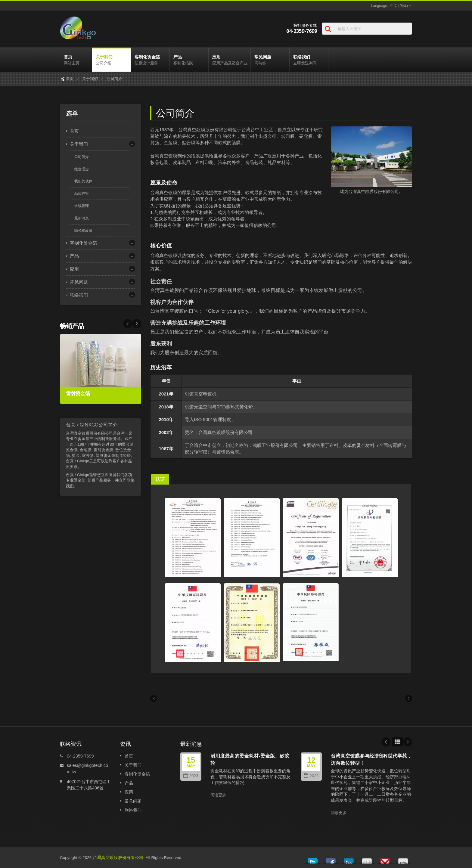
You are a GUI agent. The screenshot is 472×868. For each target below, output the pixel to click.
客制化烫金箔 (150, 60)
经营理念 (82, 169)
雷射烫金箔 (78, 394)
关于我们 (111, 60)
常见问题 (270, 60)
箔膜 (92, 480)
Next (128, 324)
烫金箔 (80, 480)
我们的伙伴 (83, 181)
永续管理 (82, 206)
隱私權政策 (83, 231)
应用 (230, 60)
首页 (76, 60)
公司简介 (114, 79)
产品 (189, 60)
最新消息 (82, 218)
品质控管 (82, 194)
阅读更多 (218, 795)
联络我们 (309, 60)
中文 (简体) (399, 6)
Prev (137, 324)
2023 (191, 776)
